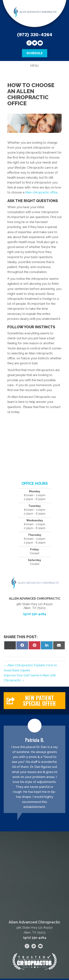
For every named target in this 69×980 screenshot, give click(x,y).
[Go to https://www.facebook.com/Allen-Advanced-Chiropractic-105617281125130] (29, 44)
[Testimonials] (34, 769)
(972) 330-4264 (35, 35)
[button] (34, 701)
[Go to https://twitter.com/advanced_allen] (35, 44)
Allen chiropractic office (41, 192)
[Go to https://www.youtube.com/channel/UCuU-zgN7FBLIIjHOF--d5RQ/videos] (40, 44)
